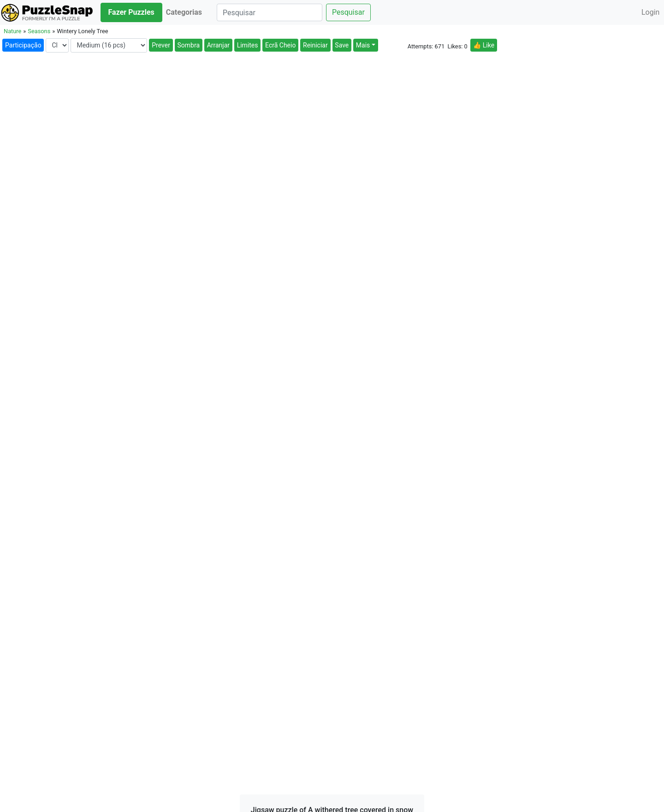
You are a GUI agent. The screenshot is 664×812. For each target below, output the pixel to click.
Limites (248, 45)
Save (342, 45)
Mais (363, 45)
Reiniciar (315, 45)
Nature (12, 31)
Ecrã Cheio (280, 45)
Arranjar (218, 45)
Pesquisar (348, 12)
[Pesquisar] (270, 12)
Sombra (189, 45)
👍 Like (484, 45)
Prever (161, 45)
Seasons (39, 31)
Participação (23, 45)
